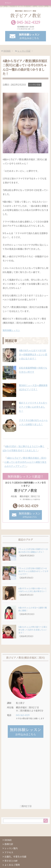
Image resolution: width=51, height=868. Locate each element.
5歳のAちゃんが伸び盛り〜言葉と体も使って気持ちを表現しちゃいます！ (33, 630)
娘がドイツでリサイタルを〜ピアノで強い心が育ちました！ (33, 407)
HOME (8, 840)
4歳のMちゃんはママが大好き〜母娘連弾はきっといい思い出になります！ (33, 354)
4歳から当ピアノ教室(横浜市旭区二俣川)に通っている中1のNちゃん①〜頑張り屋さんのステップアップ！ (25, 462)
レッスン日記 (35, 84)
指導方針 (9, 844)
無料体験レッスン (11, 330)
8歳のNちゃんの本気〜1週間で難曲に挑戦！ (33, 609)
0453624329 (28, 22)
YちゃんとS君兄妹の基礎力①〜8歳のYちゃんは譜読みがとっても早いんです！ (33, 571)
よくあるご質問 (12, 865)
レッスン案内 (11, 848)
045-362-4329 (28, 506)
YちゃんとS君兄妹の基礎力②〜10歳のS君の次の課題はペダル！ (33, 550)
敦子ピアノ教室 (26, 14)
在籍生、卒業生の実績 (15, 857)
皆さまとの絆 (11, 861)
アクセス (9, 852)
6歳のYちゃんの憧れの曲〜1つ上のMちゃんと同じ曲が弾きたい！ (33, 590)
